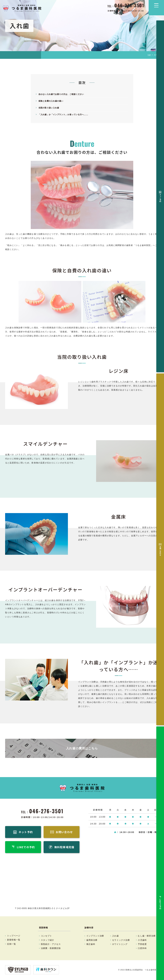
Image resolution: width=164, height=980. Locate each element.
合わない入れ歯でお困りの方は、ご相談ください (63, 94)
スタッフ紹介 (47, 941)
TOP (149, 55)
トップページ (14, 936)
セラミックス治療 (121, 941)
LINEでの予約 (160, 60)
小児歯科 (142, 941)
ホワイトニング (120, 945)
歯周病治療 (92, 941)
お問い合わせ (160, 44)
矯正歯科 (91, 945)
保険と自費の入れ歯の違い (52, 101)
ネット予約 (160, 29)
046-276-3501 (46, 811)
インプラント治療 (95, 936)
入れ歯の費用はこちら (82, 748)
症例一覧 (11, 945)
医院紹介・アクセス (51, 945)
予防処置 (142, 945)
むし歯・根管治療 (147, 936)
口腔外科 (142, 949)
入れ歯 (115, 936)
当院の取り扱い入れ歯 (49, 108)
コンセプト (46, 936)
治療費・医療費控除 (51, 949)
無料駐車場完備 (160, 76)
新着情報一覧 (14, 940)
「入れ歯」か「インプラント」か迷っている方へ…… (65, 114)
